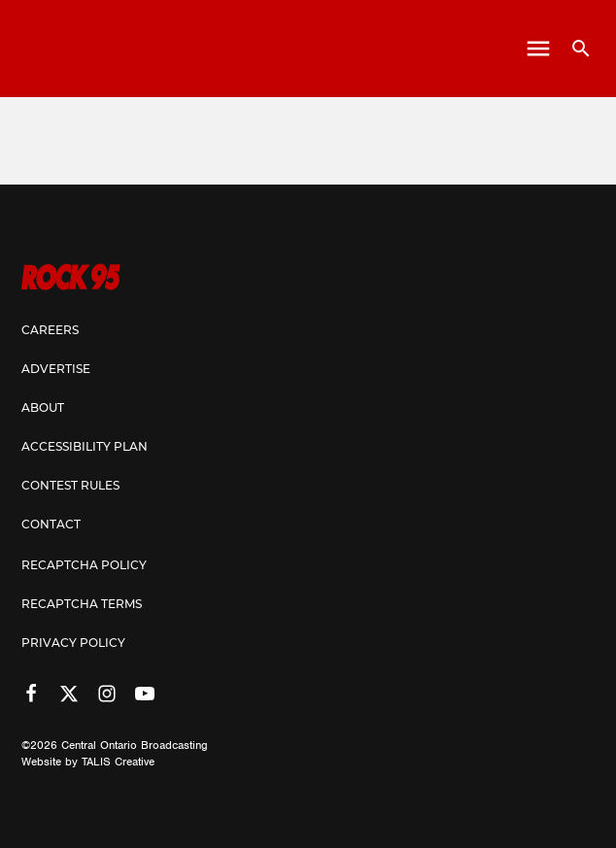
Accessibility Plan (85, 448)
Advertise (56, 370)
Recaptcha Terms (82, 605)
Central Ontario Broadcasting (135, 745)
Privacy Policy (73, 644)
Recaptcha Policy (84, 566)
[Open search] (574, 49)
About (43, 409)
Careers (50, 331)
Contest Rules (70, 487)
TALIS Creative (118, 762)
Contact (51, 526)
